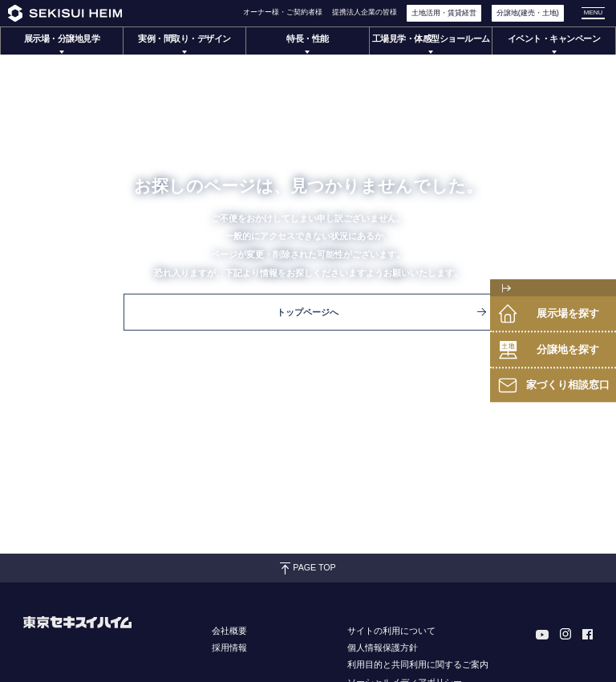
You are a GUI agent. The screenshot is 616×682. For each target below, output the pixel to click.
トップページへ (381, 312)
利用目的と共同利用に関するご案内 (418, 664)
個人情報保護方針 (383, 647)
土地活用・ (444, 13)
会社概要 (229, 631)
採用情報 (229, 647)
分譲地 (528, 13)
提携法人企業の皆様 (365, 12)
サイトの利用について (391, 631)
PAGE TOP (308, 568)
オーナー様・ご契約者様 (283, 12)
